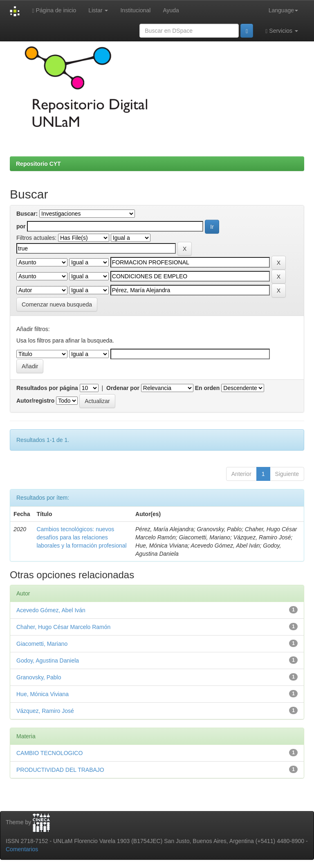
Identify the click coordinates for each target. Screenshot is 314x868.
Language (283, 10)
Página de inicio (54, 10)
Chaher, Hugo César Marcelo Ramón (63, 627)
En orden (207, 388)
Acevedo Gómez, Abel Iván (51, 610)
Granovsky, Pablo (39, 677)
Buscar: (27, 214)
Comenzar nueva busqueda (57, 304)
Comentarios (22, 849)
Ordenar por (123, 388)
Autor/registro (35, 401)
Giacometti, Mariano (42, 644)
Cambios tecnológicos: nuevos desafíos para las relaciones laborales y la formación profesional (81, 537)
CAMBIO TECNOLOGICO (49, 753)
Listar (98, 10)
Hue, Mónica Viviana (43, 694)
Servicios (282, 31)
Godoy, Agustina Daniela (48, 661)
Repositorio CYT (38, 164)
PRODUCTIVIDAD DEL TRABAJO (60, 770)
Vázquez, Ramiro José (45, 711)
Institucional (135, 10)
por (21, 226)
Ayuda (171, 10)
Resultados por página (47, 388)
